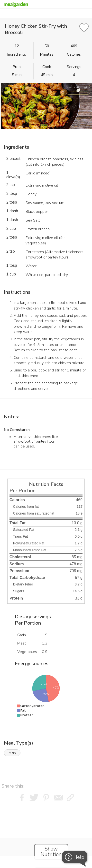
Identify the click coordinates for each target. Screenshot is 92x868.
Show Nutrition (51, 852)
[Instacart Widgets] (46, 833)
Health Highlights (78, 87)
